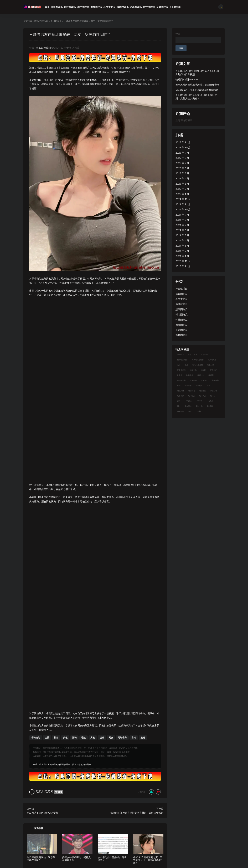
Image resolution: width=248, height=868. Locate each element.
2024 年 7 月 (182, 225)
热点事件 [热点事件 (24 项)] (180, 396)
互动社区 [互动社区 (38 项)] (205, 354)
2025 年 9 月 (182, 153)
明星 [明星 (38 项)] (208, 385)
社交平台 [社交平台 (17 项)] (199, 401)
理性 (84, 738)
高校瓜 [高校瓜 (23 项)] (191, 411)
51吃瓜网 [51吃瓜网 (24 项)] (181, 354)
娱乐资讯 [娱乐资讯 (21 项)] (204, 380)
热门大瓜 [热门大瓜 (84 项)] (203, 396)
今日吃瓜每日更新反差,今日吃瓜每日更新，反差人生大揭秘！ (196, 97)
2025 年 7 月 (182, 163)
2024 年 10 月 (183, 209)
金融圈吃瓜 (182, 330)
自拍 (134, 738)
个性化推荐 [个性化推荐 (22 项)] (193, 354)
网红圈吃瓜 (182, 325)
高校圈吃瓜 (182, 335)
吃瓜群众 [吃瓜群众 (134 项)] (190, 375)
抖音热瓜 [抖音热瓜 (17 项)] (199, 385)
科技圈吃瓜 (182, 320)
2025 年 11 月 (183, 142)
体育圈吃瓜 (182, 294)
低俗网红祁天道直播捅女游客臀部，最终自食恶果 (137, 813)
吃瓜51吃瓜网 (41, 21)
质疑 (143, 738)
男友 (93, 738)
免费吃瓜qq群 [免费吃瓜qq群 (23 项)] (182, 360)
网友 (111, 738)
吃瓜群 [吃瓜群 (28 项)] (180, 375)
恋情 (47, 738)
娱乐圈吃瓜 (182, 309)
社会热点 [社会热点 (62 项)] (210, 401)
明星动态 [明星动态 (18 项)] (192, 391)
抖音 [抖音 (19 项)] (179, 385)
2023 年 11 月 (183, 266)
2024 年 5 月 (182, 235)
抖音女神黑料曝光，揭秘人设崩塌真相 (76, 859)
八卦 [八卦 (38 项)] (179, 365)
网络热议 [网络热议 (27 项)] (180, 411)
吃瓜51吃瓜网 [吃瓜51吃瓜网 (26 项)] (198, 365)
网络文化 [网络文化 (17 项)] (199, 406)
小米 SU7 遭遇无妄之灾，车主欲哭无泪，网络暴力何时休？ (148, 860)
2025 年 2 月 (182, 189)
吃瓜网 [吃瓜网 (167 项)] (203, 370)
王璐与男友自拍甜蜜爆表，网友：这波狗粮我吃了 (70, 34)
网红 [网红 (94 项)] (179, 406)
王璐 (74, 738)
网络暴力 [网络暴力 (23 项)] (210, 406)
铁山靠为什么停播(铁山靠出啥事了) (112, 859)
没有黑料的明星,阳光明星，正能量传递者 (197, 85)
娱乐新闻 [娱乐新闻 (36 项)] (193, 380)
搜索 (178, 34)
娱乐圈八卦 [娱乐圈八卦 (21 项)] (181, 380)
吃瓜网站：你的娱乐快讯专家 (42, 813)
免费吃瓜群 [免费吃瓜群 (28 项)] (212, 360)
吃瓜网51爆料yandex (187, 79)
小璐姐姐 (36, 738)
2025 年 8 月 (182, 158)
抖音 (56, 738)
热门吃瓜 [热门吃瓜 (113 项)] (192, 396)
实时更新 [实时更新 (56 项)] (215, 380)
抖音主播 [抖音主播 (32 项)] (188, 385)
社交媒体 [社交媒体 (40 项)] (188, 401)
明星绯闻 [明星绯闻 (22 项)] (203, 391)
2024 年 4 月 (182, 240)
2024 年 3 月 (182, 246)
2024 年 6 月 (182, 230)
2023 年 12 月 (183, 261)
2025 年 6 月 (182, 168)
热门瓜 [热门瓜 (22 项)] (213, 396)
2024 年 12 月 (183, 199)
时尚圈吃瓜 (182, 314)
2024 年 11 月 (183, 204)
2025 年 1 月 (182, 194)
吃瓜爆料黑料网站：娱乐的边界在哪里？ (41, 859)
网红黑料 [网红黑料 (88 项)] (188, 406)
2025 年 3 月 (182, 184)
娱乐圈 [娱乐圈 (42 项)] (211, 375)
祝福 (102, 738)
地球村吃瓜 (182, 304)
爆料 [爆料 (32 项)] (179, 401)
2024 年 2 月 (182, 251)
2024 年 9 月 (182, 215)
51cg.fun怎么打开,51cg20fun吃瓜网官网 (197, 90)
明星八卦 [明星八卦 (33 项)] (180, 391)
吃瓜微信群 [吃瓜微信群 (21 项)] (181, 370)
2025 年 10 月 (183, 147)
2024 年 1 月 (182, 256)
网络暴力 (122, 738)
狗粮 (65, 738)
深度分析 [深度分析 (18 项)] (214, 391)
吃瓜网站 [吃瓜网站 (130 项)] (214, 370)
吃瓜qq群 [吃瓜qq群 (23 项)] (211, 365)
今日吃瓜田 (56, 21)
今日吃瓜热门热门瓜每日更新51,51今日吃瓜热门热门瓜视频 (198, 73)
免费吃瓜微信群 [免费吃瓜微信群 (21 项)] (198, 360)
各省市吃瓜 (182, 299)
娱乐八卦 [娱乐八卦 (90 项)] (201, 375)
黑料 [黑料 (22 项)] (199, 411)
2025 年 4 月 (182, 178)
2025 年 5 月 (182, 173)
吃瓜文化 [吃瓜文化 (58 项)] (193, 370)
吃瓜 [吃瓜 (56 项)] (186, 365)
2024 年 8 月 (182, 220)
